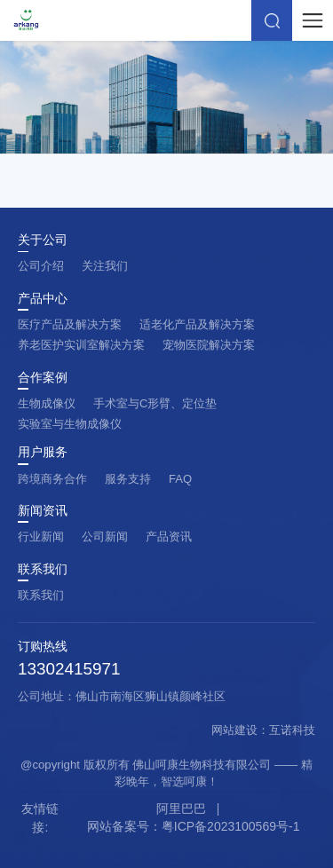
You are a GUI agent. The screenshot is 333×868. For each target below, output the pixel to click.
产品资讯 (169, 537)
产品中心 (43, 299)
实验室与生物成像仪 (70, 424)
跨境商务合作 (52, 479)
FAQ (180, 479)
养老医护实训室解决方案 (81, 345)
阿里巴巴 (181, 809)
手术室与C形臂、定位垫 (155, 403)
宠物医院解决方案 (209, 345)
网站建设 (234, 730)
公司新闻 (105, 537)
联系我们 (43, 570)
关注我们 (105, 266)
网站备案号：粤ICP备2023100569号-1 (194, 826)
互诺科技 (292, 730)
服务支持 (128, 479)
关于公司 (43, 241)
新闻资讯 (43, 511)
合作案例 (43, 378)
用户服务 (43, 453)
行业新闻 (41, 537)
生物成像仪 (47, 403)
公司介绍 (41, 266)
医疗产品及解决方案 (70, 324)
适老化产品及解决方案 (197, 324)
